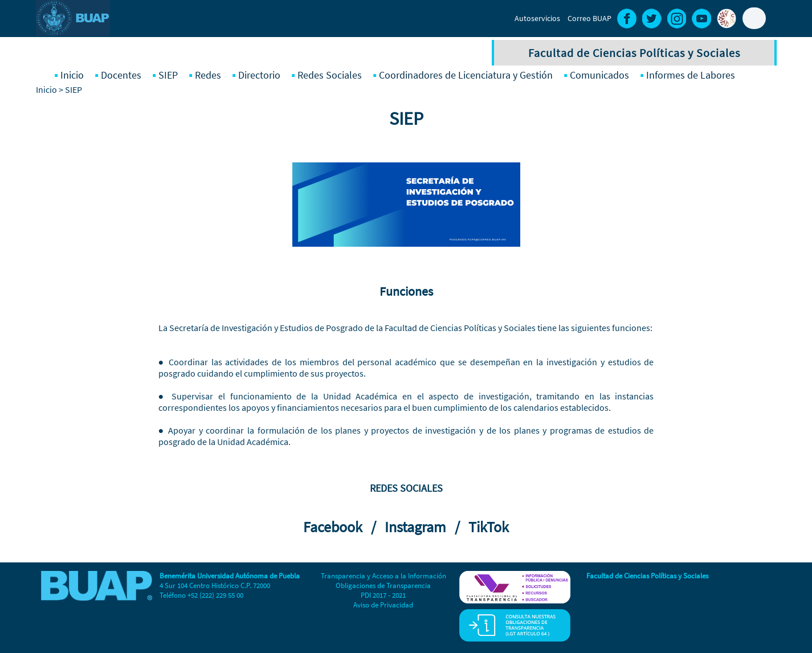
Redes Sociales (330, 75)
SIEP (168, 75)
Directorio (259, 75)
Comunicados (599, 75)
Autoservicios (537, 18)
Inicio (72, 75)
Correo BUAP (589, 18)
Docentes (121, 75)
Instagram (418, 527)
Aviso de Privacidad (383, 605)
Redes (208, 75)
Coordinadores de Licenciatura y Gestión (466, 75)
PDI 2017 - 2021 (383, 595)
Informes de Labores (691, 75)
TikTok (489, 527)
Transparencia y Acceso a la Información (383, 576)
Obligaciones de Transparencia (383, 585)
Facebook (336, 527)
